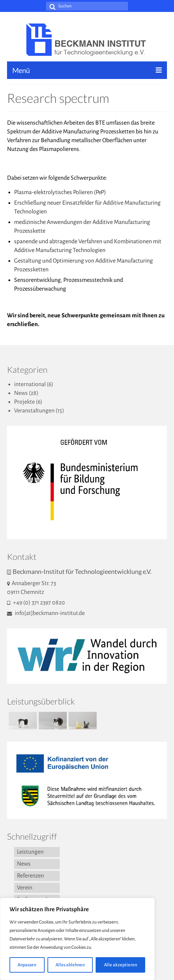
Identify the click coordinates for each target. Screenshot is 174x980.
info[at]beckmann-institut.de (46, 613)
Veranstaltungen (34, 411)
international (30, 384)
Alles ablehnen (70, 965)
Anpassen (27, 965)
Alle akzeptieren (121, 965)
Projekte (24, 402)
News (21, 393)
